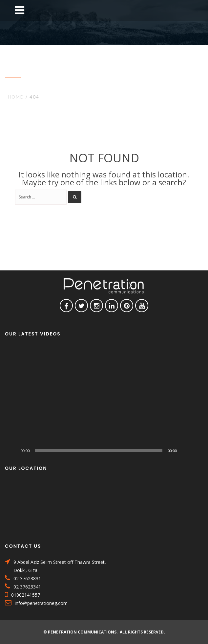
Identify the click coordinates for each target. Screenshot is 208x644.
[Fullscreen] (195, 450)
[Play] (13, 450)
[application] (104, 402)
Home (16, 97)
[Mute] (184, 450)
